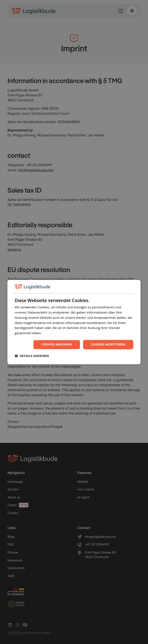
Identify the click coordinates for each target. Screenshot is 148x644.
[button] (32, 356)
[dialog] (74, 322)
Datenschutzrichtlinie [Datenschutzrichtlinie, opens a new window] (58, 333)
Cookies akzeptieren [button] (108, 344)
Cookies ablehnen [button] (57, 344)
